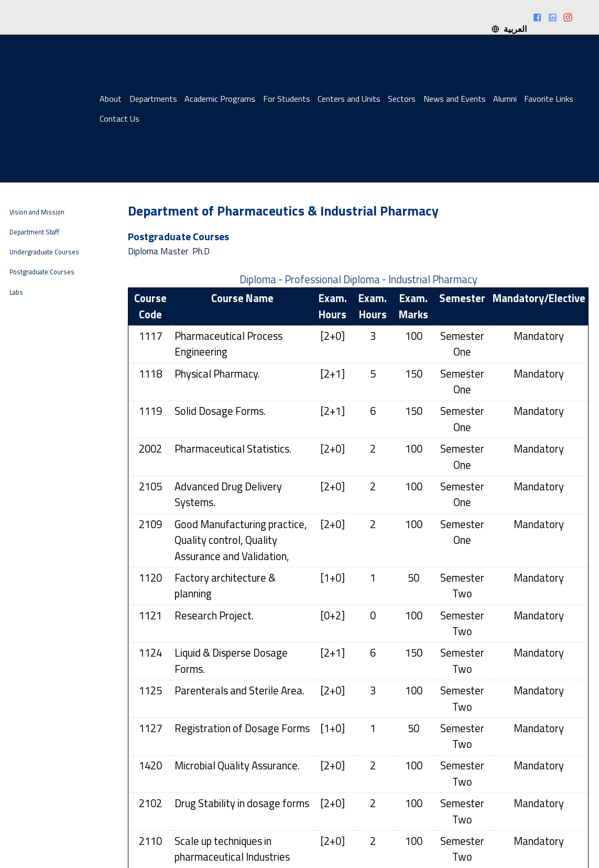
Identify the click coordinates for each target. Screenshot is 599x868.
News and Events (455, 99)
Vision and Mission (37, 212)
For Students (287, 99)
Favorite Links (549, 99)
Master (174, 251)
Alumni (505, 99)
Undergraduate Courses (44, 252)
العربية (509, 29)
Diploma (143, 251)
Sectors (402, 99)
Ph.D (201, 251)
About (111, 99)
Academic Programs (220, 99)
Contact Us (119, 119)
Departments (153, 99)
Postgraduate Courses (42, 272)
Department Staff (34, 232)
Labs (16, 292)
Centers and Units (349, 99)
